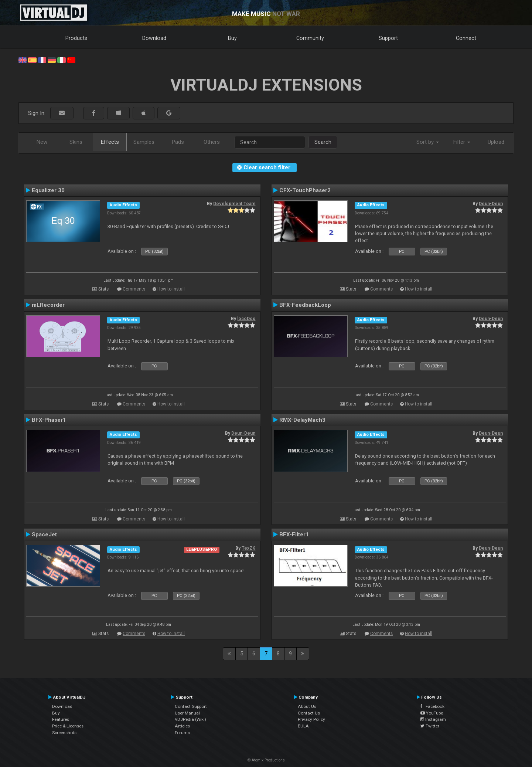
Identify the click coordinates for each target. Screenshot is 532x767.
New (42, 142)
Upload (496, 142)
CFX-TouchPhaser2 (305, 190)
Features (61, 719)
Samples (144, 142)
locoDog (246, 319)
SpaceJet (44, 534)
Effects (110, 142)
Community (310, 38)
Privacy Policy (311, 719)
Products (76, 38)
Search (323, 142)
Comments (134, 289)
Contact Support (191, 706)
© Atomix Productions (266, 760)
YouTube (432, 713)
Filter (462, 142)
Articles (182, 726)
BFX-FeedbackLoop (305, 305)
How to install (171, 289)
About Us (307, 706)
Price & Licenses (68, 726)
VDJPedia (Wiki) (190, 719)
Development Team (234, 204)
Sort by (428, 142)
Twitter (430, 726)
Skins (76, 142)
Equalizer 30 (48, 190)
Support (388, 38)
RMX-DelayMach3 (302, 420)
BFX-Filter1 (294, 534)
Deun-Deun (491, 204)
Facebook (432, 706)
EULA (303, 726)
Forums (182, 733)
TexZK (248, 548)
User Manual (187, 713)
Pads (178, 142)
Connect (466, 38)
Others (212, 142)
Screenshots (64, 733)
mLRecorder (48, 305)
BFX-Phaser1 (49, 420)
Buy (232, 38)
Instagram (433, 719)
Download (154, 38)
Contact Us (309, 713)
